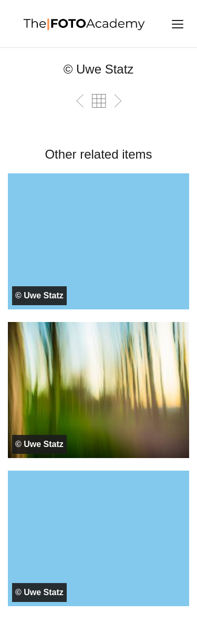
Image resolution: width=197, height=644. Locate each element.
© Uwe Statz (39, 295)
